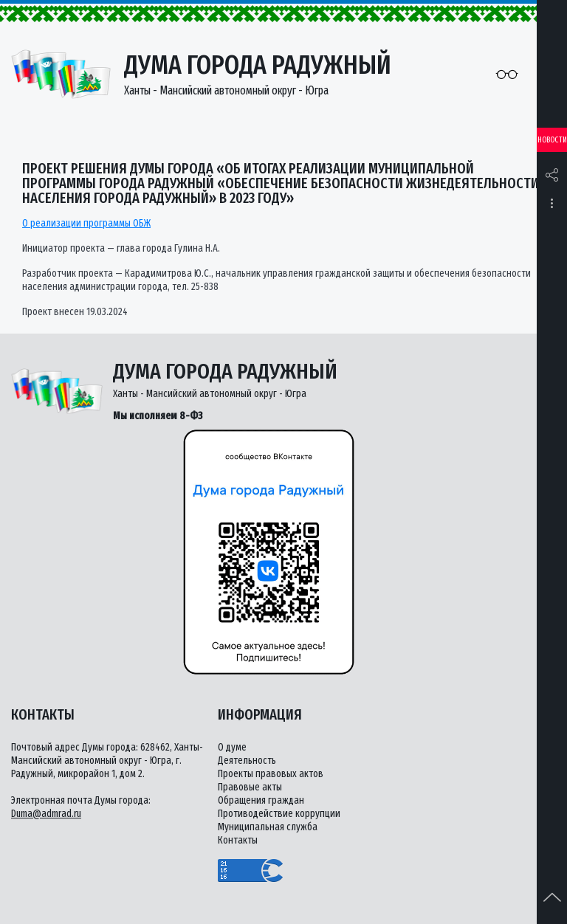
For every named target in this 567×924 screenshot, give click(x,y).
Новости (552, 140)
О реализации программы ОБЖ (86, 223)
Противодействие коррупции (279, 814)
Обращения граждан (261, 800)
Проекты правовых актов (271, 774)
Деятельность (247, 761)
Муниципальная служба (268, 827)
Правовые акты (250, 787)
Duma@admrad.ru (46, 814)
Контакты (238, 840)
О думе (232, 747)
